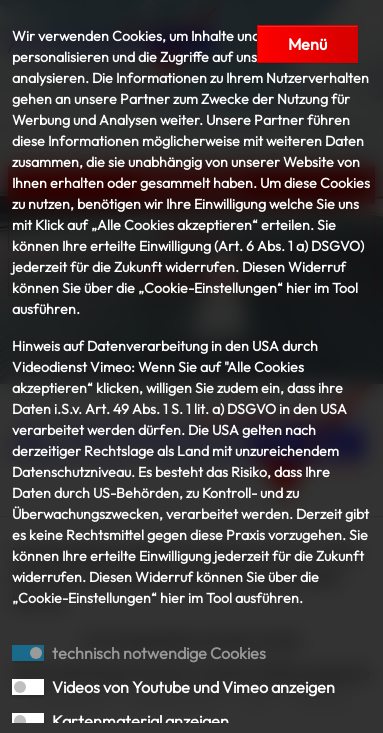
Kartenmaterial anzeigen (140, 721)
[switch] (28, 687)
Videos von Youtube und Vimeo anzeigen (193, 687)
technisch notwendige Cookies (159, 653)
